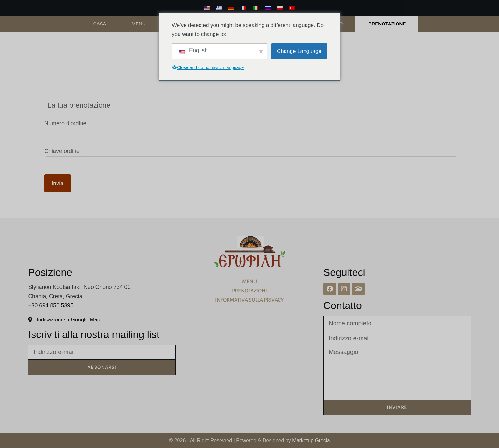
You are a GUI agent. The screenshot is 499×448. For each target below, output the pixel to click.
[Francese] (243, 8)
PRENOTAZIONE (387, 24)
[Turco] (292, 8)
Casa (100, 24)
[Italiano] (256, 8)
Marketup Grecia (311, 441)
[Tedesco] (231, 8)
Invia (57, 183)
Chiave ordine (62, 151)
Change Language (299, 51)
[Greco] (219, 8)
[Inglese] (207, 8)
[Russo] (268, 8)
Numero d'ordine (65, 123)
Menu (138, 24)
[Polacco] (280, 8)
